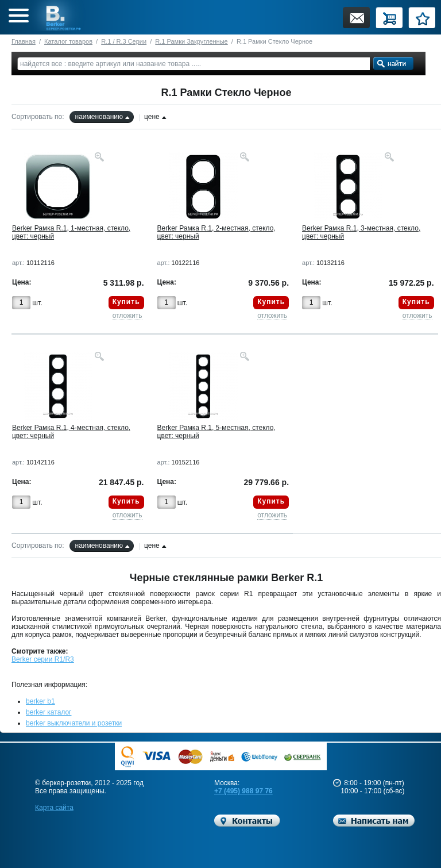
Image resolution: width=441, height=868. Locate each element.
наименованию (99, 117)
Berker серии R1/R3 (43, 659)
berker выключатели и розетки (74, 723)
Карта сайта (54, 808)
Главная (24, 41)
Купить (126, 302)
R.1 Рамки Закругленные (191, 41)
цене (152, 117)
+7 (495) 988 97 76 (243, 791)
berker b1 (40, 701)
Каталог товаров (68, 41)
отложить (127, 316)
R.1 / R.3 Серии (124, 41)
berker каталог (49, 712)
